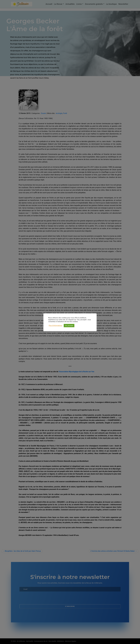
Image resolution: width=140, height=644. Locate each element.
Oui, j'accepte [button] (69, 326)
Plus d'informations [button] (55, 326)
